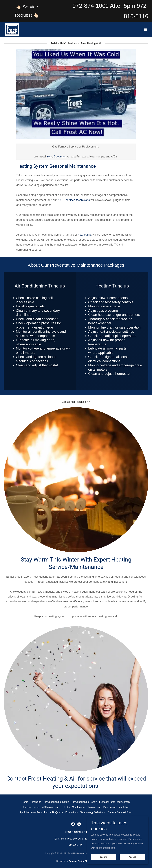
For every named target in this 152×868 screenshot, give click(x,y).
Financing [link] (36, 802)
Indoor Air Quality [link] (54, 812)
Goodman (60, 157)
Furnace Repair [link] (31, 807)
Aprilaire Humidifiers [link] (31, 812)
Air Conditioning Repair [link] (84, 802)
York (49, 157)
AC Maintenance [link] (51, 807)
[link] (12, 30)
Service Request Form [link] (120, 812)
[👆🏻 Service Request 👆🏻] (27, 11)
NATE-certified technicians (74, 200)
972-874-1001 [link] (91, 6)
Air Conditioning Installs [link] (56, 802)
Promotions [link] (72, 812)
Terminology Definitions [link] (93, 812)
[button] (145, 30)
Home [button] (25, 802)
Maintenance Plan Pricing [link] (102, 807)
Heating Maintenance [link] (74, 807)
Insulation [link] (124, 807)
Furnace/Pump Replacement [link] (115, 802)
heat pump (84, 235)
